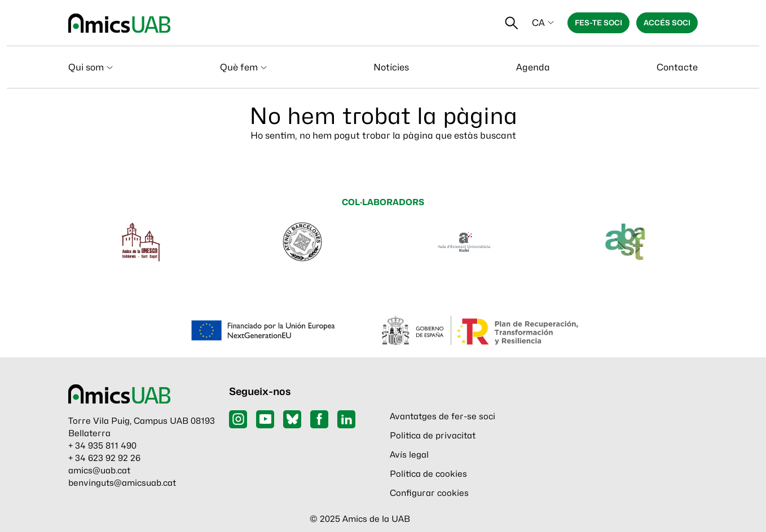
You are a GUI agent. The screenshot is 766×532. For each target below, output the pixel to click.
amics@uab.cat (99, 471)
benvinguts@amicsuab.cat (122, 483)
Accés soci (667, 23)
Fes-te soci (598, 23)
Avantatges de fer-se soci (443, 416)
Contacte (677, 67)
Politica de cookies (428, 474)
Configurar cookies (429, 493)
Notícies (391, 67)
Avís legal (409, 455)
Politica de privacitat (433, 436)
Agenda (533, 67)
